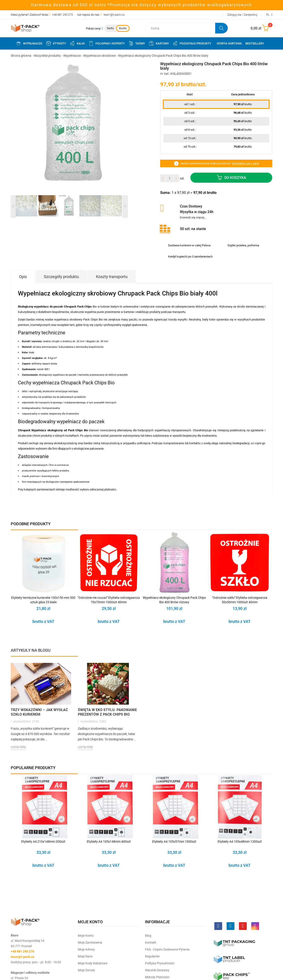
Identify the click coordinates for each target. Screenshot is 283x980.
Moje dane (85, 956)
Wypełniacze (29, 43)
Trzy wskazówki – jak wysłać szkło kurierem (39, 712)
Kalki (77, 43)
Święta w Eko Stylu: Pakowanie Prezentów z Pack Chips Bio (107, 712)
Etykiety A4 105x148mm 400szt (109, 842)
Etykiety (56, 43)
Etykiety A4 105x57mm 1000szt (174, 842)
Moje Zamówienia (90, 942)
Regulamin (152, 956)
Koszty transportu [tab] (112, 277)
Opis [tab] (23, 277)
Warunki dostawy (157, 970)
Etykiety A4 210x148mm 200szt (43, 842)
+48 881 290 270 (63, 15)
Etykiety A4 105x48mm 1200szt (240, 842)
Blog (148, 936)
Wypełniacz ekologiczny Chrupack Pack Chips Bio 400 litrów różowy (174, 600)
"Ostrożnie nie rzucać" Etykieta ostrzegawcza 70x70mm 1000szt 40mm (109, 600)
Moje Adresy (86, 949)
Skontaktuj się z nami (246, 163)
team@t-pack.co (114, 15)
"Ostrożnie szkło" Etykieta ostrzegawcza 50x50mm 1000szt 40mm (240, 600)
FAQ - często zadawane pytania (167, 949)
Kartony (159, 43)
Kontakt (151, 942)
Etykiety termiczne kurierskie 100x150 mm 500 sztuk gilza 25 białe (43, 600)
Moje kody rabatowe (93, 963)
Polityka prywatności (160, 963)
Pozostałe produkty (192, 43)
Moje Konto (86, 936)
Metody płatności (157, 977)
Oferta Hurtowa (229, 43)
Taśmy (137, 43)
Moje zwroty (86, 970)
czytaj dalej (18, 747)
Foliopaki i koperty (106, 43)
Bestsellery (255, 43)
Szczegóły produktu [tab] (61, 277)
